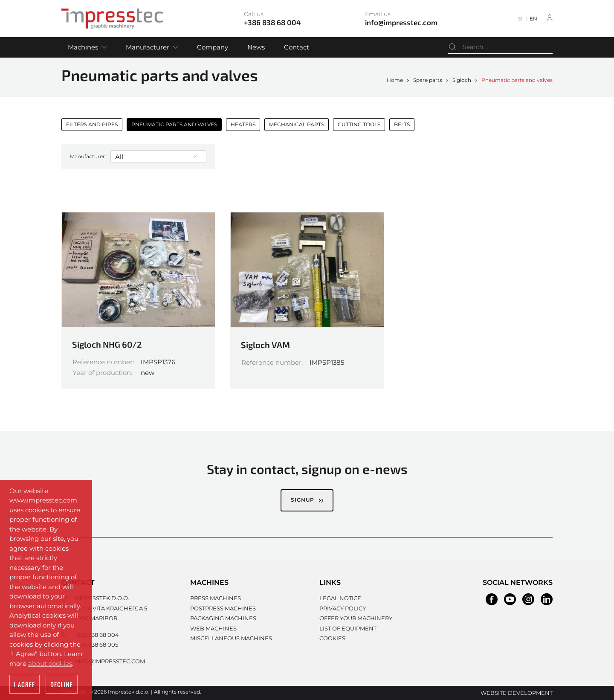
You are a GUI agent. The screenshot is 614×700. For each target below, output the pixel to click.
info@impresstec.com (110, 661)
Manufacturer (148, 47)
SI (520, 19)
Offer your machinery (356, 618)
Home (395, 80)
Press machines (216, 598)
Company (213, 47)
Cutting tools (359, 124)
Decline (61, 685)
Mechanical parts (297, 124)
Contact (297, 47)
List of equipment (348, 628)
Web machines (213, 628)
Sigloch (462, 80)
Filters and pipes (92, 124)
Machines (83, 47)
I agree (25, 685)
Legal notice (340, 598)
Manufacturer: (88, 156)
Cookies (332, 638)
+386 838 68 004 (97, 635)
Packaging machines (223, 618)
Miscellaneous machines (231, 638)
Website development (517, 693)
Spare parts (428, 80)
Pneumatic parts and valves (517, 80)
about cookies (50, 664)
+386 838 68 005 (96, 645)
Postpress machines (223, 608)
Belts (402, 124)
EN (533, 19)
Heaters (243, 124)
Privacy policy (343, 608)
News (256, 47)
